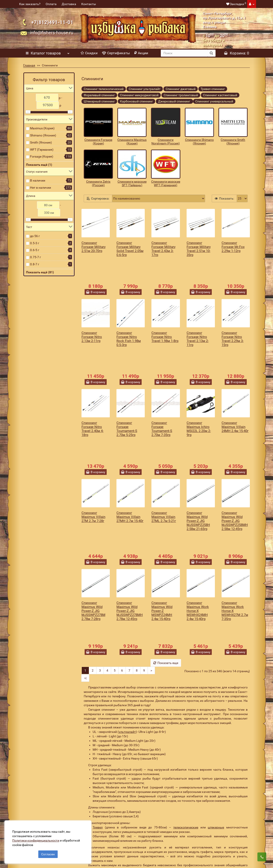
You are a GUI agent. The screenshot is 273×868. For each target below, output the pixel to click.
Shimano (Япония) (43, 135)
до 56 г (35, 236)
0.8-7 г (35, 264)
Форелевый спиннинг (99, 95)
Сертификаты (116, 53)
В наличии (38, 180)
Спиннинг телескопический (104, 89)
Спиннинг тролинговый (181, 95)
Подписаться (214, 788)
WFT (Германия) (42, 150)
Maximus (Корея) (42, 128)
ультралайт (127, 632)
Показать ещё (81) (40, 272)
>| (85, 578)
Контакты (89, 4)
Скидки (89, 53)
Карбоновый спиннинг (136, 101)
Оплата (51, 4)
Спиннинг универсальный (214, 101)
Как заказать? (30, 4)
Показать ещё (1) (39, 165)
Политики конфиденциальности (38, 838)
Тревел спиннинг (213, 89)
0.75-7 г (36, 257)
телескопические (186, 727)
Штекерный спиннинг (99, 101)
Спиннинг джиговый (181, 89)
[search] (184, 53)
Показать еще (166, 563)
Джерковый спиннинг (174, 101)
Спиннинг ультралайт (145, 89)
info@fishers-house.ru (52, 33)
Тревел (98, 727)
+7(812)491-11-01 (52, 22)
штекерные (216, 727)
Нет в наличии (41, 188)
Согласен (48, 852)
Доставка (69, 4)
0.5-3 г (35, 243)
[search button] (211, 53)
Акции (141, 53)
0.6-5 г (35, 250)
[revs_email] (157, 788)
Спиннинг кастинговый (220, 95)
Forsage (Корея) (42, 156)
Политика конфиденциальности (102, 843)
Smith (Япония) (41, 142)
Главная (29, 65)
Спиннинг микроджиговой (139, 95)
